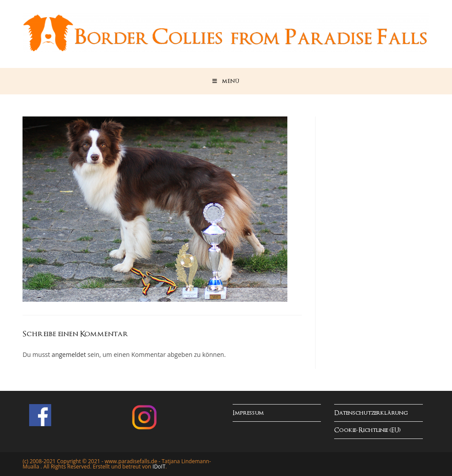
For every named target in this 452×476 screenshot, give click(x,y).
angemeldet (69, 354)
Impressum (248, 413)
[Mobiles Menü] (226, 81)
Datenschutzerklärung (371, 413)
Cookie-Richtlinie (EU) (367, 430)
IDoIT (159, 467)
